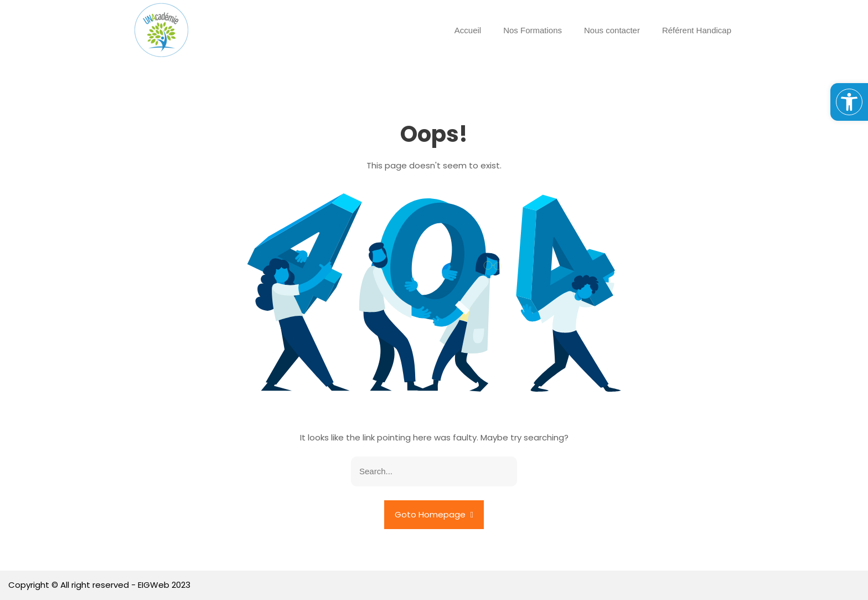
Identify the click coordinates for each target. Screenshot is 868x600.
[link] (849, 102)
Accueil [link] (468, 30)
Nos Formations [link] (533, 30)
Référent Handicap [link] (697, 30)
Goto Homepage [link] (434, 514)
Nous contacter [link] (612, 30)
